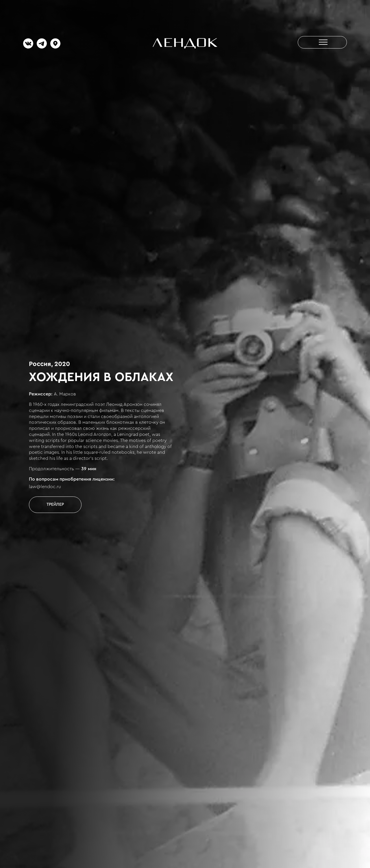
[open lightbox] (55, 505)
